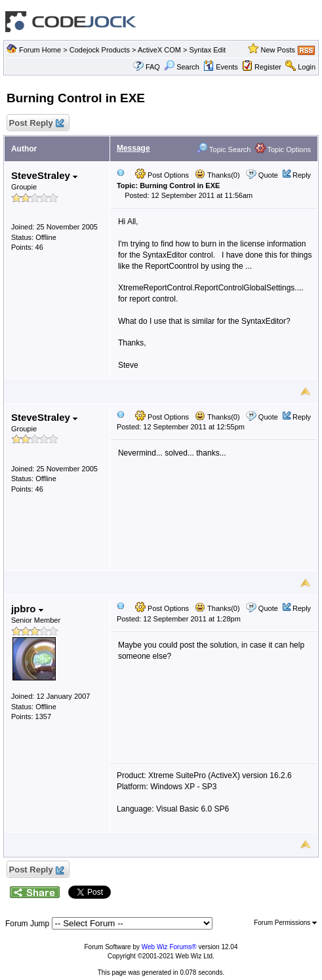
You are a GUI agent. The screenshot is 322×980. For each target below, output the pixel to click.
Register (268, 67)
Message (133, 148)
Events (221, 67)
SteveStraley (44, 175)
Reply (302, 175)
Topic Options (283, 149)
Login (307, 67)
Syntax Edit (208, 50)
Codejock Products (100, 50)
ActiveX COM (159, 50)
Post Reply (36, 124)
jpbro (27, 609)
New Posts (278, 50)
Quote (268, 175)
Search (182, 67)
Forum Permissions (285, 923)
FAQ (153, 67)
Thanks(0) (217, 175)
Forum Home (40, 50)
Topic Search (224, 149)
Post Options (162, 175)
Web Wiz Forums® (169, 947)
